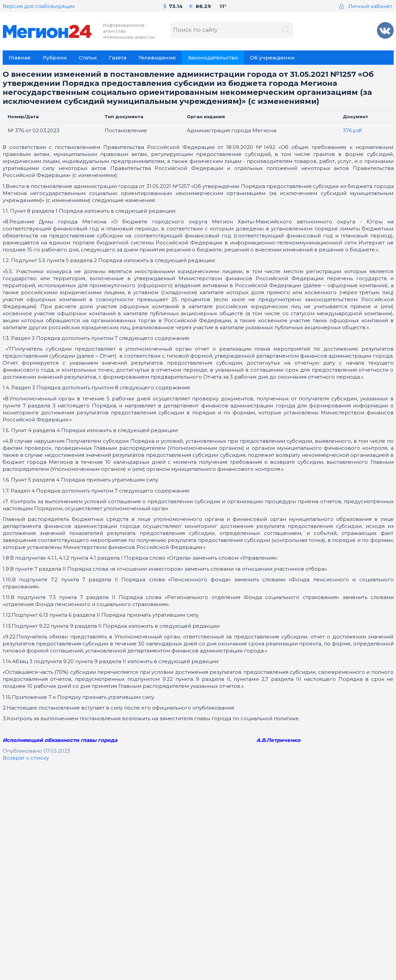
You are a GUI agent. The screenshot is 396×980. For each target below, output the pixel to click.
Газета (118, 58)
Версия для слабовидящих (39, 6)
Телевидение (157, 58)
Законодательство (213, 58)
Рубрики (55, 58)
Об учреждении (272, 58)
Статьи (88, 58)
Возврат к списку (26, 758)
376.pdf (352, 130)
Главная (20, 58)
